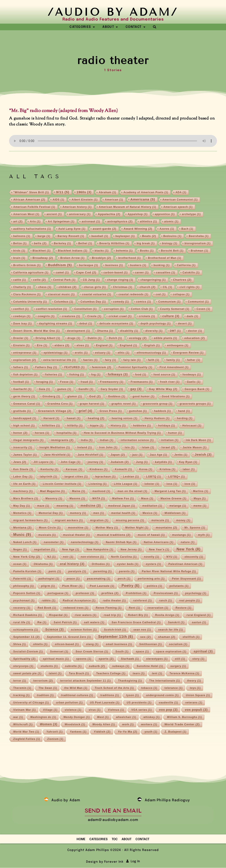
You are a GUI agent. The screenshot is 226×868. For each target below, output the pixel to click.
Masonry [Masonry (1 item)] (54, 499)
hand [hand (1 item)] (184, 411)
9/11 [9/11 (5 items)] (63, 192)
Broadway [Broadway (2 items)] (43, 258)
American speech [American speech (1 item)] (178, 207)
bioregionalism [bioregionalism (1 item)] (198, 244)
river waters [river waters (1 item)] (86, 615)
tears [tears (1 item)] (139, 674)
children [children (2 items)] (68, 287)
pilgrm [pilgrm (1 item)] (48, 586)
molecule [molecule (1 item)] (160, 521)
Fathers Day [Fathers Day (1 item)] (46, 368)
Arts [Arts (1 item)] (35, 222)
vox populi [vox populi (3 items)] (196, 710)
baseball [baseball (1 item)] (100, 236)
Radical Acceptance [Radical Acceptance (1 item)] (79, 601)
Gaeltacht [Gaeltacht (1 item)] (22, 389)
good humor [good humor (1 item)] (144, 397)
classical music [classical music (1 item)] (61, 295)
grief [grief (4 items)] (85, 411)
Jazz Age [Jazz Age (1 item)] (159, 455)
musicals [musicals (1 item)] (47, 535)
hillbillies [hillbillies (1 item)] (51, 426)
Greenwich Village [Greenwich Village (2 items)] (55, 411)
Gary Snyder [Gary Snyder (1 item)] (112, 389)
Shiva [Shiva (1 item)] (20, 644)
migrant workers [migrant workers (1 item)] (69, 521)
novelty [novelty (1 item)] (152, 557)
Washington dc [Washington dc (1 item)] (43, 717)
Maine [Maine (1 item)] (79, 491)
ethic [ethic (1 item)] (123, 353)
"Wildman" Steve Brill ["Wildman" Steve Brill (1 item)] (31, 193)
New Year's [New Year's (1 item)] (159, 550)
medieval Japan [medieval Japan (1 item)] (122, 506)
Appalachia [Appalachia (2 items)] (109, 214)
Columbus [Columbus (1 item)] (64, 302)
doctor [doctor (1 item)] (195, 331)
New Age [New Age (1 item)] (71, 550)
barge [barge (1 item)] (44, 236)
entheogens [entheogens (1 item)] (178, 346)
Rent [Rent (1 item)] (135, 608)
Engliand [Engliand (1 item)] (128, 346)
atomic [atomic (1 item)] (171, 222)
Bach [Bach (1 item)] (187, 229)
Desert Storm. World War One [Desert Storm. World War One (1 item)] (37, 331)
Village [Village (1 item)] (50, 710)
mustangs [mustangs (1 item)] (181, 535)
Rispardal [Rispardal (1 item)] (58, 615)
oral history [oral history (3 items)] (72, 564)
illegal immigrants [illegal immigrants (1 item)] (28, 440)
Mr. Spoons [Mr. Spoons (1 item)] (195, 528)
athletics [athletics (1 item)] (148, 222)
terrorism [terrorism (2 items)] (43, 681)
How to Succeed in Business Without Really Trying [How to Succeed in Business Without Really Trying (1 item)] (122, 433)
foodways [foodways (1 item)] (192, 375)
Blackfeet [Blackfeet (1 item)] (42, 251)
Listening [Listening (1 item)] (98, 484)
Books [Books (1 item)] (147, 251)
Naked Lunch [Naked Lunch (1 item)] (25, 542)
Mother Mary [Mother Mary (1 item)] (107, 528)
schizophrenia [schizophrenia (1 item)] (26, 630)
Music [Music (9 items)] (22, 535)
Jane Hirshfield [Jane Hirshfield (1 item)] (57, 455)
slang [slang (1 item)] (92, 644)
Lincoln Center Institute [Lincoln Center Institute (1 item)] (62, 484)
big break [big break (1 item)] (146, 244)
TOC (115, 840)
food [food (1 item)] (141, 375)
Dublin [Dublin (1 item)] (95, 338)
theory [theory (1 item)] (194, 681)
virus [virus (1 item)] (95, 710)
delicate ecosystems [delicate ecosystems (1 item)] (116, 324)
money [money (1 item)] (183, 521)
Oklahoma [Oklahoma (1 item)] (43, 564)
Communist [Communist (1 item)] (198, 302)
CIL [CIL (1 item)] (167, 287)
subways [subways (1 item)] (121, 666)
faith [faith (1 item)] (154, 360)
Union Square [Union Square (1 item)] (198, 696)
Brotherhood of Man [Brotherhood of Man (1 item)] (164, 258)
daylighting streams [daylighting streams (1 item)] (56, 324)
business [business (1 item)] (114, 265)
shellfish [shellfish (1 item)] (191, 637)
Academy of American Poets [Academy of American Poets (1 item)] (146, 193)
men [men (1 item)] (99, 513)
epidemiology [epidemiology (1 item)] (56, 353)
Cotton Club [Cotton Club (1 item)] (142, 309)
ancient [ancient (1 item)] (54, 214)
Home (81, 840)
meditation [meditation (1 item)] (152, 506)
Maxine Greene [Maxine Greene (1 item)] (174, 499)
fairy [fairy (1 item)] (110, 360)
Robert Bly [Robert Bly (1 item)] (138, 615)
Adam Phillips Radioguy (167, 801)
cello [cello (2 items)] (39, 280)
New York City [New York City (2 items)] (27, 557)
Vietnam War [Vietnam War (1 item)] (24, 710)
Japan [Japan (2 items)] (118, 455)
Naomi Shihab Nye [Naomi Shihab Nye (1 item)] (121, 542)
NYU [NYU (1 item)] (172, 557)
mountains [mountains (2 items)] (166, 528)
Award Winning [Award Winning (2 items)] (138, 229)
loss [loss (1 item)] (172, 484)
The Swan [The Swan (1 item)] (48, 688)
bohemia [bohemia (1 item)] (124, 251)
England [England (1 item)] (104, 346)
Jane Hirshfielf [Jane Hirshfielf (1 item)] (90, 455)
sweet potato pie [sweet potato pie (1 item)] (27, 674)
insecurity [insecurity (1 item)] (23, 448)
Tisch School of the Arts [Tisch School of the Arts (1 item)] (114, 688)
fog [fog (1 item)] (96, 375)
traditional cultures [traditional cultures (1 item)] (77, 696)
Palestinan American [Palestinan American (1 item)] (185, 564)
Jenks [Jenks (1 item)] (181, 455)
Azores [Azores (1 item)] (167, 229)
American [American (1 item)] (114, 200)
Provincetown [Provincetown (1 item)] (166, 593)
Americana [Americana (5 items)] (143, 200)
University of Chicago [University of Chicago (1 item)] (31, 703)
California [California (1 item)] (186, 265)
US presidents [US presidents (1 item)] (139, 703)
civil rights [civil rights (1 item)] (189, 287)
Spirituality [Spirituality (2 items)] (24, 659)
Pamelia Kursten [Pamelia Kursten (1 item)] (27, 572)
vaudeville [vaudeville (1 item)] (169, 703)
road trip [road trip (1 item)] (112, 615)
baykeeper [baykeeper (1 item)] (125, 236)
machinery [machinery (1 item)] (23, 491)
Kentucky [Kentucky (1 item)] (50, 470)
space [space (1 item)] (142, 652)
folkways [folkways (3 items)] (118, 375)
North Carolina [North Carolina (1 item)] (124, 557)
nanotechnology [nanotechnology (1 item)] (85, 542)
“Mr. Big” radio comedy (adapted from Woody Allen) (64, 111)
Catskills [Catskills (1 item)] (191, 273)
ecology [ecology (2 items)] (138, 338)
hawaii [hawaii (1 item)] (74, 419)
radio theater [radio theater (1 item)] (114, 601)
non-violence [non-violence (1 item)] (92, 557)
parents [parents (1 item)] (127, 572)
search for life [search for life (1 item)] (171, 630)
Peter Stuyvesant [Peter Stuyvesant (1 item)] (186, 579)
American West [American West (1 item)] (26, 214)
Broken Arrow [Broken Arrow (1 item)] (72, 258)
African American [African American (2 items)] (29, 200)
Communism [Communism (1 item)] (169, 302)
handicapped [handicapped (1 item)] (25, 419)
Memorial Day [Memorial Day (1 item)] (51, 513)
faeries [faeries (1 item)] (90, 360)
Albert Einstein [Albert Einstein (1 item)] (85, 200)
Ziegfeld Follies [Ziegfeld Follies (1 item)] (27, 739)
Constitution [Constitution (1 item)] (86, 309)
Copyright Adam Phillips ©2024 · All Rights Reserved (113, 850)
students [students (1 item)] (49, 666)
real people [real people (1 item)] (189, 601)
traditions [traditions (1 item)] (110, 696)
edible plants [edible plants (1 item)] (165, 338)
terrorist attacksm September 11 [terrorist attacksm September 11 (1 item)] (86, 681)
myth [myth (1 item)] (204, 535)
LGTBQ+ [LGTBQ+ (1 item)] (177, 477)
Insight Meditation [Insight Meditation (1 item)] (55, 448)
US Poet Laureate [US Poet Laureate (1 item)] (105, 703)
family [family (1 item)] (173, 360)
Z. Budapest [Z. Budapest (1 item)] (176, 732)
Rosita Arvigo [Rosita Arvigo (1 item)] (167, 615)
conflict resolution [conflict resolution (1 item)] (51, 309)
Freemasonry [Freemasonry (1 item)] (112, 382)
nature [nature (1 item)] (188, 542)
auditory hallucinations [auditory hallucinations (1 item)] (32, 229)
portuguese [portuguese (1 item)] (58, 593)
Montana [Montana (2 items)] (22, 528)
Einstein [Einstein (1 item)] (21, 346)
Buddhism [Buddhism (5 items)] (60, 265)
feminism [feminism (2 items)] (102, 367)
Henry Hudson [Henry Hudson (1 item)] (157, 419)
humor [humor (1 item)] (175, 433)
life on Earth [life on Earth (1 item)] (24, 484)
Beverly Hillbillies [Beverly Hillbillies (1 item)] (114, 244)
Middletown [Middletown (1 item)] (175, 513)
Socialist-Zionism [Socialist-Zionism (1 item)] (28, 652)
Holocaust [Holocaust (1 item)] (192, 426)
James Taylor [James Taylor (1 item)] (25, 455)
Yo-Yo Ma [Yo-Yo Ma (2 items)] (128, 732)
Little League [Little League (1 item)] (126, 484)
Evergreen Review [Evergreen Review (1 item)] (188, 353)
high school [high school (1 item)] (24, 426)
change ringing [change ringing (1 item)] (120, 280)
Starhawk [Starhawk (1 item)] (130, 659)
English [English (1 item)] (152, 346)
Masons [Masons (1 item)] (77, 499)
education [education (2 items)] (195, 338)
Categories (99, 840)
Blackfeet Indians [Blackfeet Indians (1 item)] (73, 251)
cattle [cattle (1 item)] (20, 280)
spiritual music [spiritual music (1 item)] (56, 659)
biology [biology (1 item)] (170, 244)
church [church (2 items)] (147, 287)
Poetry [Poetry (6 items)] (131, 586)
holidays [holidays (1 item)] (167, 426)
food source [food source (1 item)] (164, 375)
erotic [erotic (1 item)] (81, 353)
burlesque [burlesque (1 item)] (89, 265)
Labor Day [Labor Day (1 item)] (23, 477)
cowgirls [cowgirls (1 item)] (46, 316)
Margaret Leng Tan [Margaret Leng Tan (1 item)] (170, 491)
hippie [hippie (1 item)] (97, 426)
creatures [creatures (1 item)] (71, 316)
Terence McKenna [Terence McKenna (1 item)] (184, 674)
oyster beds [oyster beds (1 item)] (128, 564)
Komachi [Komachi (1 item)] (123, 470)
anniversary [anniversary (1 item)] (80, 214)
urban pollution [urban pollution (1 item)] (69, 703)
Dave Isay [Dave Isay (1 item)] (23, 324)
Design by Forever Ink (105, 862)
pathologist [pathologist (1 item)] (49, 579)
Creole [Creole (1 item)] (94, 316)
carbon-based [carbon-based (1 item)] (116, 273)
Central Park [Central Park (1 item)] (64, 280)
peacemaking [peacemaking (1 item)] (99, 579)
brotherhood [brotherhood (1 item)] (129, 258)
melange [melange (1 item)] (178, 506)
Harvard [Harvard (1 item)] (51, 419)
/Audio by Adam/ (113, 12)
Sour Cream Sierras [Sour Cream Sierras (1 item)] (92, 652)
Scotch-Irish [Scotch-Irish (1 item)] (115, 630)
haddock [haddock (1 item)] (162, 411)
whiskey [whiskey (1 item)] (152, 717)
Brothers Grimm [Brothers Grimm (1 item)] (27, 265)
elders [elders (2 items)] (62, 346)
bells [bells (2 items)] (40, 244)
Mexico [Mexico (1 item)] (150, 513)
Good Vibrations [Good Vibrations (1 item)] (176, 397)
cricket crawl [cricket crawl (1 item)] (120, 316)
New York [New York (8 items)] (189, 549)
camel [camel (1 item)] (62, 273)
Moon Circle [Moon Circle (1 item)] (50, 528)
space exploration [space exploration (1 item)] (171, 652)
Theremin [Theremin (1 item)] (22, 688)
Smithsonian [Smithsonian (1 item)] (151, 644)
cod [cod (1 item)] (161, 295)
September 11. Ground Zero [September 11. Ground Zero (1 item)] (69, 637)
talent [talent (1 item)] (55, 674)
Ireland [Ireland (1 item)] (85, 448)
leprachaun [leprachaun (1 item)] (105, 477)
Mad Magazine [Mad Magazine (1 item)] (52, 491)
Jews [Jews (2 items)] (20, 462)
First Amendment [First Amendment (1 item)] (174, 368)
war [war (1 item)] (18, 717)
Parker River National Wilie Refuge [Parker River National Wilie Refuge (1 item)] (169, 572)
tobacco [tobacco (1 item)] (149, 688)
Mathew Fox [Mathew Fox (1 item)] (123, 499)
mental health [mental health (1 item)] (123, 513)
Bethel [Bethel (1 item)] (85, 244)
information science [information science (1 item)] (137, 440)
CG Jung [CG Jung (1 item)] (91, 280)
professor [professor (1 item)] (85, 593)
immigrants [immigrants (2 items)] (62, 440)
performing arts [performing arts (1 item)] (151, 579)
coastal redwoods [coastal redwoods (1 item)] (133, 295)
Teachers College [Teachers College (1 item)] (111, 674)
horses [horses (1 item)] (42, 433)
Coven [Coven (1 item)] (203, 309)
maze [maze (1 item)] (43, 506)
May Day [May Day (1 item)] (22, 506)
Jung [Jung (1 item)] (142, 462)
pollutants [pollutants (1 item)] (179, 586)
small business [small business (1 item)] (119, 644)
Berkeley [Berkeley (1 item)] (62, 244)
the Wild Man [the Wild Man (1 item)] (76, 688)
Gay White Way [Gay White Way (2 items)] (163, 389)
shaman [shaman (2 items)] (167, 637)
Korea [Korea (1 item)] (146, 470)
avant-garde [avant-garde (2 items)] (105, 229)
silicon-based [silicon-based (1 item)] (67, 644)
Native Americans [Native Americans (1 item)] (159, 542)
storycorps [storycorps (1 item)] (23, 666)
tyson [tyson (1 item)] (133, 696)
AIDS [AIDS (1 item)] (58, 200)
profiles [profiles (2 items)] (110, 593)
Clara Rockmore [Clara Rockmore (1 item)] (27, 295)
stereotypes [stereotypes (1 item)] (157, 659)
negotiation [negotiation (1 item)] (44, 550)
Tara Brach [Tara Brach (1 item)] (79, 674)
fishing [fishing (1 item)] (77, 375)
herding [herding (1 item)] (185, 419)
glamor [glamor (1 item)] (75, 397)
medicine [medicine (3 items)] (91, 506)
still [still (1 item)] (180, 659)
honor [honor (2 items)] (20, 433)
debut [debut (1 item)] (86, 324)
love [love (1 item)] (190, 484)
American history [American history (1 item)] (77, 207)
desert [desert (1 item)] (185, 324)
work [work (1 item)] (128, 725)
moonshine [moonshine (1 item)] (78, 528)
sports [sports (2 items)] (106, 659)
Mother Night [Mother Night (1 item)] (137, 528)
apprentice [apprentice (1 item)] (165, 214)
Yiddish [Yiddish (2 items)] (102, 732)
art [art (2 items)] (18, 222)
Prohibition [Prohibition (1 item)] (136, 593)
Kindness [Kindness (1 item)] (99, 470)
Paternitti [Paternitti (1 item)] (22, 579)
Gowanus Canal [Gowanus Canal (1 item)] (27, 404)
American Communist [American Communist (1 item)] (180, 200)
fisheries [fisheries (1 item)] (53, 375)
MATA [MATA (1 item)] (99, 499)
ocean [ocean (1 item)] (20, 564)
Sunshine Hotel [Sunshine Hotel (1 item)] (150, 666)
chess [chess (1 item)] (45, 287)
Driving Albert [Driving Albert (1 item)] (48, 338)
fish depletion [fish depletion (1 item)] (25, 375)
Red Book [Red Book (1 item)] (47, 608)
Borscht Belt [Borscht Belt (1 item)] (172, 251)
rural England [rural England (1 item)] (199, 615)
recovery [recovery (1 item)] (22, 608)
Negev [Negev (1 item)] (20, 550)
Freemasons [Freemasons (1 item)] (142, 382)
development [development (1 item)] (79, 331)
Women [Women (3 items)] (49, 724)
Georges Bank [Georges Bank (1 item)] (197, 389)
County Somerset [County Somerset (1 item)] (175, 309)
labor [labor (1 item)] (189, 470)
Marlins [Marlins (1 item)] (201, 491)
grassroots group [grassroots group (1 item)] (158, 404)
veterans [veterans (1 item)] (194, 703)
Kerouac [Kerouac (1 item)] (74, 470)
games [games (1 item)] (64, 389)
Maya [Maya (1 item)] (200, 499)
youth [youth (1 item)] (151, 732)
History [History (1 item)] (118, 426)
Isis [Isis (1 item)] (130, 448)
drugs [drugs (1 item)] (74, 338)
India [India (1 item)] (87, 440)
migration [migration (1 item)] (99, 521)
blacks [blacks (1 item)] (102, 251)
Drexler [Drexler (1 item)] (21, 338)
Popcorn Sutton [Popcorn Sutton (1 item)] (27, 593)
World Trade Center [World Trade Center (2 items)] (182, 725)
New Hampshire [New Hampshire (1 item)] (100, 550)
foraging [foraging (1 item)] (45, 382)
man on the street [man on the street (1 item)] (133, 491)
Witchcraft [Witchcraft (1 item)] (23, 725)
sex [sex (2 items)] (146, 637)
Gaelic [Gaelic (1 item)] (194, 382)
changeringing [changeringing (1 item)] (153, 280)
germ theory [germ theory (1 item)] (24, 397)
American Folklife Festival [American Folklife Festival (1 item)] (34, 207)
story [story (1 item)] (198, 659)
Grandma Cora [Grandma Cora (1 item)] (60, 404)
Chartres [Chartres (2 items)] (182, 280)
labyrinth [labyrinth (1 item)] (48, 477)
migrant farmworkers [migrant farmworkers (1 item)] (30, 521)
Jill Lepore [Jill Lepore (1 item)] (43, 462)
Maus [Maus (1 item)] (147, 499)
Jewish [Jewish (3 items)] (203, 455)
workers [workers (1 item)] (149, 725)
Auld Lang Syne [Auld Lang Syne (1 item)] (72, 229)
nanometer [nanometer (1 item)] (54, 542)
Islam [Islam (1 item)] (148, 448)
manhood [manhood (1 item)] (101, 491)
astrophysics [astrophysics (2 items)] (120, 222)
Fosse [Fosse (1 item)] (67, 382)
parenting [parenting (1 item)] (103, 572)
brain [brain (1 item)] (19, 258)
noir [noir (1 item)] (68, 557)
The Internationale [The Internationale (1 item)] (165, 681)
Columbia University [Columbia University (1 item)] (30, 302)
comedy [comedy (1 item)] (121, 302)
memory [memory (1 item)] (78, 513)
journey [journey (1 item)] (96, 462)
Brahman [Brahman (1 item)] (199, 251)
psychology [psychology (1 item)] (196, 593)
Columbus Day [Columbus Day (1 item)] (93, 302)
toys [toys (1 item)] (195, 688)
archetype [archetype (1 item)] (191, 214)
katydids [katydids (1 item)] (163, 462)
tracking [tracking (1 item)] (21, 696)
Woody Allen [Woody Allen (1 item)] (104, 725)
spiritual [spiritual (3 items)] (203, 652)
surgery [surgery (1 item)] (178, 666)
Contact (142, 840)
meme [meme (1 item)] (200, 506)
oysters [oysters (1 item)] (153, 564)
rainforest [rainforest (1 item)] (142, 601)
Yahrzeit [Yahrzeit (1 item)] (55, 732)
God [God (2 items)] (95, 397)
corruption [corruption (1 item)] (114, 309)
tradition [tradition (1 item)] (45, 696)
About (127, 840)
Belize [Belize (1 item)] (20, 244)
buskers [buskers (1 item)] (138, 265)
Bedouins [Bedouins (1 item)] (172, 236)
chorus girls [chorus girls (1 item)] (95, 287)
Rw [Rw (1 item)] (42, 623)
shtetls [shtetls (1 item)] (40, 644)
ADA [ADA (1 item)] (181, 193)
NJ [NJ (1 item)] (51, 557)
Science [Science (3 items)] (54, 630)
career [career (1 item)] (142, 273)
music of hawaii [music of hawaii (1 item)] (151, 535)
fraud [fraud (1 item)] (87, 382)
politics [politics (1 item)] (154, 586)
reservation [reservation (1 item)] (158, 608)
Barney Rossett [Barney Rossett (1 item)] (71, 236)
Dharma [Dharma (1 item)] (105, 331)
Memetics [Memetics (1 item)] (22, 513)
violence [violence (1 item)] (73, 710)
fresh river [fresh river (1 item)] (170, 382)
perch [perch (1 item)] (124, 579)
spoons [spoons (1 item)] (84, 659)
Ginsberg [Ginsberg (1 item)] (51, 397)
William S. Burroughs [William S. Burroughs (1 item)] (184, 717)
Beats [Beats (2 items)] (149, 236)
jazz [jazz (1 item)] (137, 455)
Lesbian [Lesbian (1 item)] (131, 477)
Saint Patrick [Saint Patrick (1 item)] (65, 623)
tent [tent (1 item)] (157, 674)
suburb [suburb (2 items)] (97, 666)
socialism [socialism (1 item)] (178, 644)
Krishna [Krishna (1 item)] (167, 470)
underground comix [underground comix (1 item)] (162, 696)
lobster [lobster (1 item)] (152, 484)
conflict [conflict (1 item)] (21, 309)
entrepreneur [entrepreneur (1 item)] (25, 353)
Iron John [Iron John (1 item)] (108, 448)
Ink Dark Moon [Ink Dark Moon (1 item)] (198, 440)
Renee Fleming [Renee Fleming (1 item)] (109, 608)
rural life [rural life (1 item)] (22, 623)
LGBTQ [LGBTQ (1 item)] (153, 477)
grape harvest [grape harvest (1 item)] (92, 404)
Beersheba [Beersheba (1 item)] (199, 236)
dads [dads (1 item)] (192, 316)
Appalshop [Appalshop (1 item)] (137, 214)
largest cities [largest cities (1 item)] (76, 477)
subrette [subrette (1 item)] (73, 666)
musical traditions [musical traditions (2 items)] (114, 535)
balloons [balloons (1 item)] (22, 236)
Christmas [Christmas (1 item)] (123, 287)
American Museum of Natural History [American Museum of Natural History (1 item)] (127, 207)
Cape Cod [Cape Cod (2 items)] (86, 273)
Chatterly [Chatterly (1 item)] (22, 287)
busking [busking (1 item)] (162, 265)
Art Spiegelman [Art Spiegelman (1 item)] (61, 222)
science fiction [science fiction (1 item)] (84, 630)
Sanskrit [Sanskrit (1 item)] (176, 623)
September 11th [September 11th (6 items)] (116, 637)
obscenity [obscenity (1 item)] (194, 557)
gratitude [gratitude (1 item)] (22, 411)
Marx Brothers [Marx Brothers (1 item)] (26, 499)
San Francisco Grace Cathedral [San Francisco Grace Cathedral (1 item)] (136, 623)
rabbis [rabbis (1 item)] (49, 601)
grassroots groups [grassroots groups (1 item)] (195, 404)
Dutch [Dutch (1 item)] (115, 338)
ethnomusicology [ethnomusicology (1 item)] (151, 353)
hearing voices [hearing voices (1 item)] (124, 419)
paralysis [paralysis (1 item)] (77, 572)
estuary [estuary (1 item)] (103, 353)
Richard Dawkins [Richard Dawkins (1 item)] (28, 615)
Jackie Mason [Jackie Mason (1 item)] (195, 448)
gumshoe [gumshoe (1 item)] (138, 411)
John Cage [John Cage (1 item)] (71, 462)
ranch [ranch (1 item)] (166, 601)
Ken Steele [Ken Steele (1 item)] (23, 470)
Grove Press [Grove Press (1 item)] (111, 411)
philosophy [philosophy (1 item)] (24, 586)
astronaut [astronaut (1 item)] (91, 222)
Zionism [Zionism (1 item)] (55, 739)
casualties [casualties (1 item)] (166, 273)
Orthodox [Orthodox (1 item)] (101, 564)
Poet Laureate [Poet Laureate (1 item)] (102, 586)
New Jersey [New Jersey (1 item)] (131, 550)
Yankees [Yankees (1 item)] (78, 732)
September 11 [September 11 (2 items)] (26, 637)
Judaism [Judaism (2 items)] (120, 462)
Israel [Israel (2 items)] (169, 448)
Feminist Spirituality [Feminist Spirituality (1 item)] (135, 368)
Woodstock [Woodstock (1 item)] (75, 725)
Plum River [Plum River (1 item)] (72, 586)
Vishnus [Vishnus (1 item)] (116, 710)
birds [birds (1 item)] (19, 251)
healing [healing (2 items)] (96, 418)
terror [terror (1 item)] (20, 681)
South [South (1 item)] (122, 652)
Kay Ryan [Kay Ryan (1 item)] (188, 462)
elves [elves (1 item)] (83, 346)
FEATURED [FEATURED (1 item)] (74, 368)
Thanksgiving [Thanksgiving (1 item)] (130, 681)
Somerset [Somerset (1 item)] (59, 652)
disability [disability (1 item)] (129, 331)
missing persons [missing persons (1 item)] (130, 521)
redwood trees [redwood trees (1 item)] (76, 608)
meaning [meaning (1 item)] (65, 506)
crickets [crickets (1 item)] (147, 316)
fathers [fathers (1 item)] (21, 368)
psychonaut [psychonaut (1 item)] (24, 601)
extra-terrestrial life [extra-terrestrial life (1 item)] (60, 360)
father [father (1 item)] (194, 360)
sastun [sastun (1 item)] (199, 623)
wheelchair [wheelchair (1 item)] (126, 717)
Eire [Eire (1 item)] (42, 346)
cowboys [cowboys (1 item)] (22, 316)
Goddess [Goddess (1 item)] (117, 397)
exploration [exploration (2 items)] (25, 360)
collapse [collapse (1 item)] (181, 295)
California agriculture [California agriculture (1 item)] (31, 273)
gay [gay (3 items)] (136, 389)
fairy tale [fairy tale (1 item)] (132, 360)
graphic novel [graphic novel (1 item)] (124, 404)
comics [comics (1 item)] (144, 302)
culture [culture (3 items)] (171, 316)
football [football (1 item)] (21, 382)
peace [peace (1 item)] (73, 579)
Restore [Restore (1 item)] (184, 608)
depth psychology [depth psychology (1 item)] (156, 324)
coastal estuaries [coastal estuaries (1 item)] (97, 295)
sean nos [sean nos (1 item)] (142, 630)
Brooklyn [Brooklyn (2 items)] (101, 258)
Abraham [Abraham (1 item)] (107, 193)
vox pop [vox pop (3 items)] (168, 710)
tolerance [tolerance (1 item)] (173, 688)
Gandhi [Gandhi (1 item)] (86, 389)
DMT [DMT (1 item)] (175, 331)
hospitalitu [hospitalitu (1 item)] (67, 433)
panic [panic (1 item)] (55, 572)
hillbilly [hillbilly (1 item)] (75, 426)
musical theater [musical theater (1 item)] (76, 535)
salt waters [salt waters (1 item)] (94, 623)
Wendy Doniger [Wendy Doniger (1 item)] (76, 717)
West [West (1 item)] (103, 717)
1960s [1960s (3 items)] (84, 192)
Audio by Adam (66, 801)
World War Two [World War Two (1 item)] (26, 732)
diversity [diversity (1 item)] (154, 331)
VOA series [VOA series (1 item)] (142, 710)
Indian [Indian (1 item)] (106, 440)
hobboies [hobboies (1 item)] (142, 426)
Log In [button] (135, 862)
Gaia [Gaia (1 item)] (44, 389)
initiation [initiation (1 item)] (170, 440)
